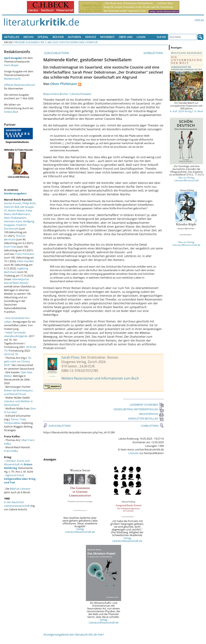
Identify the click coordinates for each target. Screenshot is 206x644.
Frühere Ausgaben (27, 42)
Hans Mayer (11, 65)
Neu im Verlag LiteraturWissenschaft (186, 179)
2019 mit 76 (11, 354)
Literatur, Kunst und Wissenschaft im (18, 464)
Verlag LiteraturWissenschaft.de (80, 530)
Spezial (43, 37)
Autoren (74, 37)
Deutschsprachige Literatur (79, 42)
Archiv (28, 37)
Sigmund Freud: (20, 479)
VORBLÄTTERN (154, 53)
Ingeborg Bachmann (16, 270)
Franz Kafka (11, 451)
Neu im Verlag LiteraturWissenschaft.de (186, 243)
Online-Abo (11, 112)
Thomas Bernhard (15, 238)
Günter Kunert (13, 203)
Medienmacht (12, 79)
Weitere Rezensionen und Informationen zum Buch (100, 378)
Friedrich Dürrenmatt (15, 227)
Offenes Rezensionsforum (20, 85)
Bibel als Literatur (20, 489)
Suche (161, 37)
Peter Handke (25, 261)
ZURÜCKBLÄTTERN (56, 53)
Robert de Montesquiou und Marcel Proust (18, 392)
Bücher (58, 37)
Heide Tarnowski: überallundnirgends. (16, 334)
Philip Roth (29, 203)
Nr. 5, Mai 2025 (49, 42)
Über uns (126, 37)
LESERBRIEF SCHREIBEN (147, 405)
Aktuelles (12, 37)
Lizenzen (134, 453)
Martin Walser (16, 210)
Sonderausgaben (15, 193)
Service (91, 37)
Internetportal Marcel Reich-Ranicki (16, 281)
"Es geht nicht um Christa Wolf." (18, 361)
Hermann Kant (13, 221)
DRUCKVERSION (151, 414)
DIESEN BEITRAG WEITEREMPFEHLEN (139, 409)
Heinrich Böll (12, 207)
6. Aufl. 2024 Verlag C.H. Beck (186, 111)
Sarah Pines (70, 357)
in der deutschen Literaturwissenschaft (17, 504)
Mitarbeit (107, 37)
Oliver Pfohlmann (64, 84)
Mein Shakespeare (15, 218)
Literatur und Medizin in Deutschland (18, 403)
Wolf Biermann (21, 214)
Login (141, 37)
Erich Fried (10, 247)
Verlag (199, 20)
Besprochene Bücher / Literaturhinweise (67, 94)
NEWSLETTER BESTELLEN (146, 418)
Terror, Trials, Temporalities (15, 421)
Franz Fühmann (25, 254)
